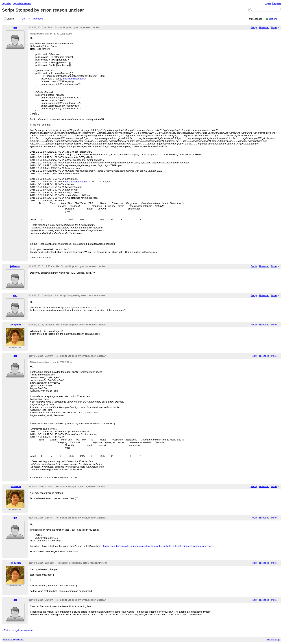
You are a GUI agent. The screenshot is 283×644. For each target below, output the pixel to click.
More (274, 27)
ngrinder (6, 3)
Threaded (38, 19)
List (24, 19)
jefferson (15, 266)
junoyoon (15, 325)
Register (277, 3)
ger (15, 27)
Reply (254, 27)
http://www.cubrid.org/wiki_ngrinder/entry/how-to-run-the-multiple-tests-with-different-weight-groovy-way (157, 546)
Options (273, 19)
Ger (15, 295)
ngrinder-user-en (22, 3)
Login (268, 3)
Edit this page (273, 640)
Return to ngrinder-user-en (18, 630)
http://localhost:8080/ (75, 79)
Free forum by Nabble (14, 640)
